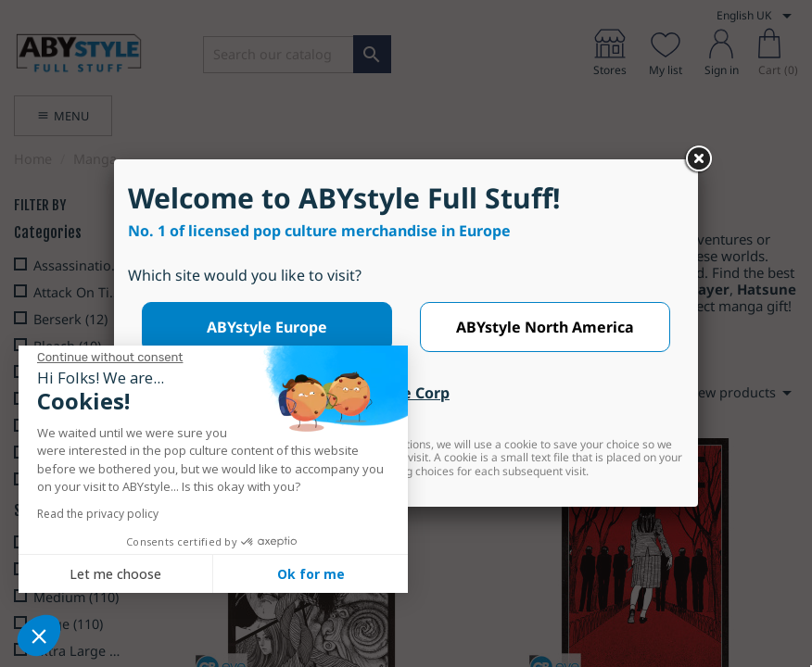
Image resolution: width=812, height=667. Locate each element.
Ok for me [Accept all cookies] (311, 574)
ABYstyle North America (545, 327)
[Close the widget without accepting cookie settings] (110, 358)
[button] (39, 636)
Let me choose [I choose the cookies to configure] (115, 574)
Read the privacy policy (98, 514)
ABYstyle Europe (267, 327)
